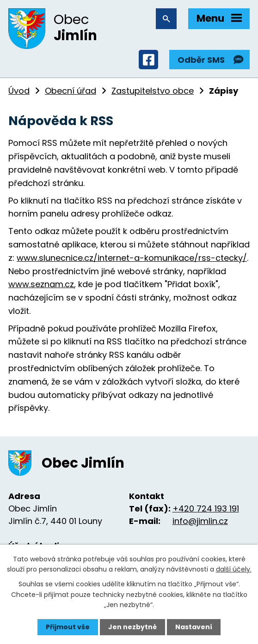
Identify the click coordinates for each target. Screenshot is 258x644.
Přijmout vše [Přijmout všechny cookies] (68, 627)
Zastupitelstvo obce (153, 91)
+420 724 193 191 (206, 509)
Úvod (19, 91)
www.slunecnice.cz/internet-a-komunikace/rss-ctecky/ (132, 258)
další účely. (234, 569)
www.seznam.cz (41, 284)
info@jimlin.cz (200, 521)
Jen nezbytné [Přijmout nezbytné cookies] (132, 627)
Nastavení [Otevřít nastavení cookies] (194, 627)
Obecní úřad (71, 91)
